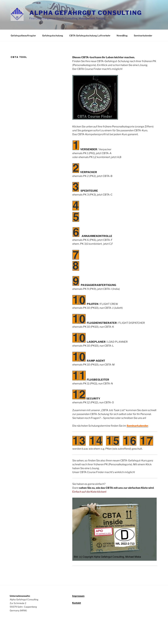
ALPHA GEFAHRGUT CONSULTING (86, 13)
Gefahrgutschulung (53, 35)
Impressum (78, 596)
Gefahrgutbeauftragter (23, 35)
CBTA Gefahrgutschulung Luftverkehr (90, 35)
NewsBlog (122, 35)
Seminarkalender (143, 35)
